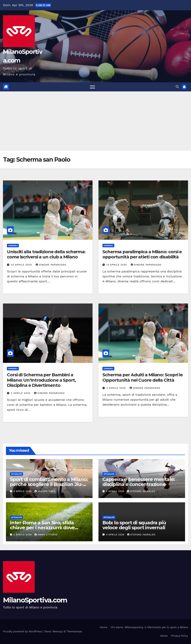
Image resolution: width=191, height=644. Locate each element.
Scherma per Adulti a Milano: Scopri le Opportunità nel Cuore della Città (143, 377)
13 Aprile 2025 (117, 265)
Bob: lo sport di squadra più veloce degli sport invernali (134, 525)
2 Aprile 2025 (21, 393)
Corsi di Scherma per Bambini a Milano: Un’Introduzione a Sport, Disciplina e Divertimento (41, 380)
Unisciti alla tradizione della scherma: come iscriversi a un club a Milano (46, 254)
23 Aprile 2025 (22, 265)
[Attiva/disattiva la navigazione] (92, 87)
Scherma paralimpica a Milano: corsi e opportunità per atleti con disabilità (142, 254)
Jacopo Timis (45, 491)
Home (104, 627)
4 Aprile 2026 (116, 535)
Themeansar (74, 631)
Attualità (16, 474)
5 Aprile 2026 (23, 491)
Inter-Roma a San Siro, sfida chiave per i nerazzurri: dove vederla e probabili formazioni (45, 528)
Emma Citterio (46, 535)
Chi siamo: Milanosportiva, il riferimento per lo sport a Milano (149, 627)
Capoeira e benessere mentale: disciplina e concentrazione (139, 482)
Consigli (13, 245)
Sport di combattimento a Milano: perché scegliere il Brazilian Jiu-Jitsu (49, 484)
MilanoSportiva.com (35, 600)
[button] (177, 87)
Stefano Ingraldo (141, 491)
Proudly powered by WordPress (23, 631)
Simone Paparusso (51, 265)
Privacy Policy (180, 636)
